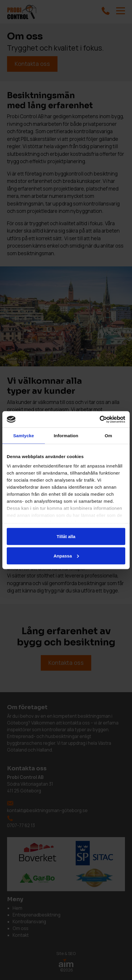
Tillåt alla (66, 536)
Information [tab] (66, 436)
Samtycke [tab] (24, 436)
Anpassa (66, 556)
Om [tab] (108, 436)
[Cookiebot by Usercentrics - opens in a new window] (100, 419)
